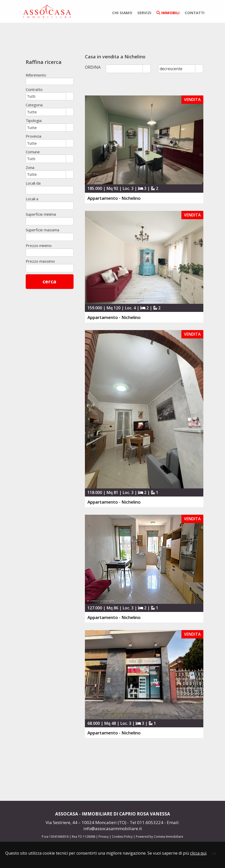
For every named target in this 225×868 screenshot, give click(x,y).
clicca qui (198, 853)
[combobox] (46, 96)
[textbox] (50, 81)
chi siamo (122, 13)
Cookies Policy (122, 837)
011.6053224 (150, 822)
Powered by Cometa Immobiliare (159, 837)
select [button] (70, 97)
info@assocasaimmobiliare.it (113, 828)
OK (214, 853)
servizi (144, 13)
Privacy (104, 837)
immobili (168, 13)
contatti (195, 13)
